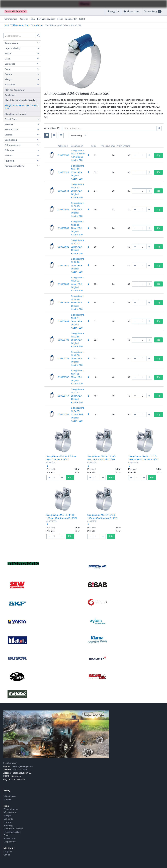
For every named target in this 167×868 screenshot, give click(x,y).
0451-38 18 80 (20, 770)
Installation (38, 25)
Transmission (11, 43)
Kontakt (24, 19)
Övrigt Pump (11, 119)
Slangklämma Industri (15, 114)
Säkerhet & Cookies (13, 829)
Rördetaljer (10, 95)
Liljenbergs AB (10, 763)
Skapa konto (10, 842)
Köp (158, 155)
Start (7, 25)
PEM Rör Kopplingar (15, 90)
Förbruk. (9, 156)
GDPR (82, 19)
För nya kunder (11, 809)
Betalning (8, 825)
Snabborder (71, 19)
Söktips (7, 816)
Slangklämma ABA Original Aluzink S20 (22, 107)
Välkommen (17, 25)
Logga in (8, 852)
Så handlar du (10, 812)
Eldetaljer (9, 150)
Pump (28, 25)
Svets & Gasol (12, 129)
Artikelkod (63, 146)
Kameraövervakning (15, 166)
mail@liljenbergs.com (22, 766)
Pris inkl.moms (123, 146)
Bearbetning (11, 140)
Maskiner (9, 124)
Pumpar (9, 74)
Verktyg (9, 135)
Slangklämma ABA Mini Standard (21, 100)
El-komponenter (13, 145)
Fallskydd (9, 161)
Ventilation (10, 64)
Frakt (60, 19)
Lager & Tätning (13, 48)
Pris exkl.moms (108, 146)
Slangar (9, 79)
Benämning (76, 146)
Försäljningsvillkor (46, 19)
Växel (8, 59)
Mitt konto (8, 819)
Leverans (8, 822)
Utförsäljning (11, 19)
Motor (8, 53)
